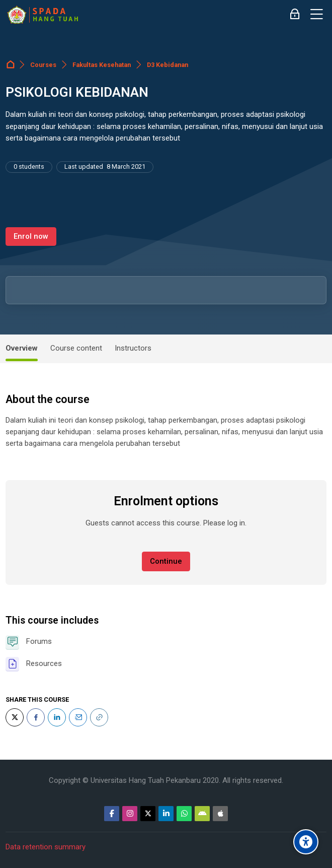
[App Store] (220, 814)
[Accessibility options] (306, 842)
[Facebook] (36, 717)
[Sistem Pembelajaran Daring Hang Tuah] (42, 15)
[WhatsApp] (184, 814)
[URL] (99, 717)
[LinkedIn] (57, 717)
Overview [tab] (22, 348)
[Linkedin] (166, 814)
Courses (43, 65)
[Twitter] (15, 717)
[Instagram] (130, 814)
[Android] (202, 814)
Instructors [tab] (133, 348)
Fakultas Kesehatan (102, 65)
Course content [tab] (76, 348)
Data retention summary (46, 847)
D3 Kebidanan (168, 65)
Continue (166, 561)
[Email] (78, 717)
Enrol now (31, 236)
